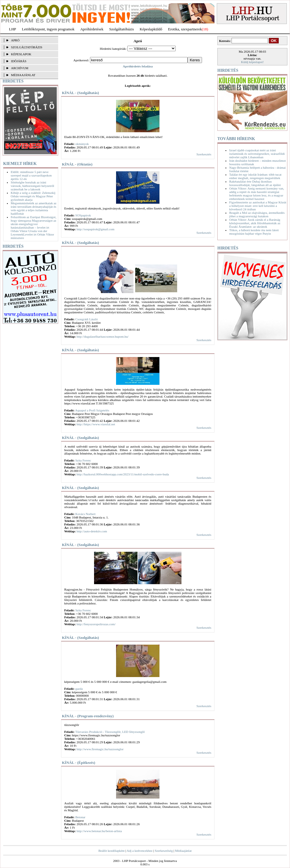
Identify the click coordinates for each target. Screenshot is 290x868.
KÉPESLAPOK (21, 54)
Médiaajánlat (183, 851)
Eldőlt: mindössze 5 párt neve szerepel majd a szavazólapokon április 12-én (31, 175)
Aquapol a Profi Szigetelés (92, 410)
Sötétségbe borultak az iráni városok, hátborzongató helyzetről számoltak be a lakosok (32, 186)
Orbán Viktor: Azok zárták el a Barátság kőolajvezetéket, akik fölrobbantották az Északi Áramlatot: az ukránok (255, 223)
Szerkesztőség (164, 851)
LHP (13, 29)
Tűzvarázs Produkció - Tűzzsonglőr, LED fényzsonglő (110, 732)
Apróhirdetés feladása (138, 66)
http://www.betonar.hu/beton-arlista (99, 831)
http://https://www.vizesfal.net (96, 424)
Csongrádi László (86, 319)
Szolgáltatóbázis (121, 29)
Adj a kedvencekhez (140, 851)
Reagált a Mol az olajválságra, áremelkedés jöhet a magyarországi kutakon (257, 214)
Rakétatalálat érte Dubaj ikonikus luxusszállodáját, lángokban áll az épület (255, 183)
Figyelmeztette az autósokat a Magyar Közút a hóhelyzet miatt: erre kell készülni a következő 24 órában (258, 206)
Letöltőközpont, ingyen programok (48, 29)
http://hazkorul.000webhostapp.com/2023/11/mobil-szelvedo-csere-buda (123, 474)
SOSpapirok (83, 215)
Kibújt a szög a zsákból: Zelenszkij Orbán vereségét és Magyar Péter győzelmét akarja (33, 196)
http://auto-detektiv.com (92, 531)
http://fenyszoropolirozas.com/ (96, 624)
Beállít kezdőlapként (112, 851)
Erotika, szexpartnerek (185, 29)
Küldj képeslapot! (253, 62)
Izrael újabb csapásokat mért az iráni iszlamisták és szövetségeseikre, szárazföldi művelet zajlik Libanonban (257, 154)
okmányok (82, 144)
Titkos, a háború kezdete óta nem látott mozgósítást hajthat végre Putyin (254, 232)
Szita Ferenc (83, 460)
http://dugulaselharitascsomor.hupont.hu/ (102, 336)
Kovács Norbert (85, 514)
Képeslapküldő (151, 29)
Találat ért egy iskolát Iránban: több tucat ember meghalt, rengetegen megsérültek (255, 176)
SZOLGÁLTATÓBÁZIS (27, 47)
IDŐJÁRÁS (19, 61)
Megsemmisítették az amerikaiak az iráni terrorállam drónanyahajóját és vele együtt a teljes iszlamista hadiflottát (34, 208)
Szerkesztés (204, 154)
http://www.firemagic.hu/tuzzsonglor (100, 749)
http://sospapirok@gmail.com (95, 229)
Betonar (80, 817)
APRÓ (15, 40)
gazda (79, 689)
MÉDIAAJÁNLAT (23, 75)
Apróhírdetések (92, 29)
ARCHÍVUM (20, 68)
